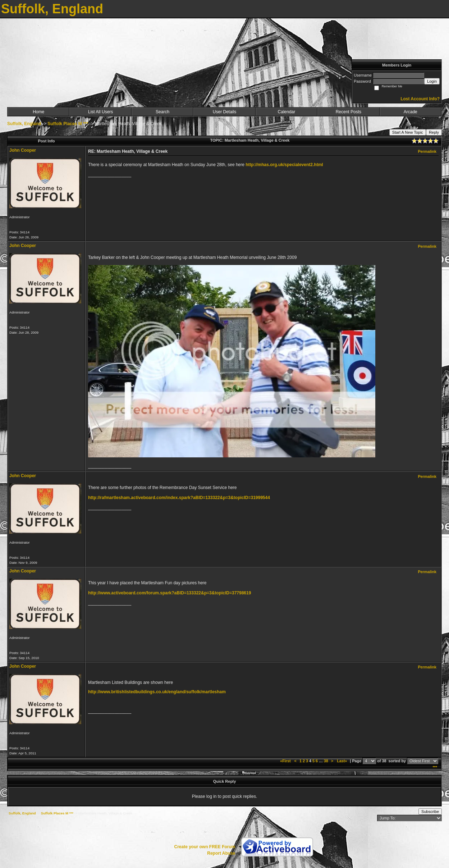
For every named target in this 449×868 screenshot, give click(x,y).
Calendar (287, 112)
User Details (224, 112)
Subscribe (430, 812)
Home (38, 112)
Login (432, 81)
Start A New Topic (408, 132)
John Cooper (23, 150)
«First (286, 761)
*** (435, 767)
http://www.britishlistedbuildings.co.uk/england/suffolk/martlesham (157, 692)
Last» (342, 761)
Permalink (427, 151)
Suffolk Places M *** (68, 124)
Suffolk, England (24, 124)
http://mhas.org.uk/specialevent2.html (284, 165)
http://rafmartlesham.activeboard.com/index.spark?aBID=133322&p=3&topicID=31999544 (179, 498)
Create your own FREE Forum (205, 847)
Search (162, 112)
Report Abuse (221, 853)
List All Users (100, 112)
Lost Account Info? (420, 99)
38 (326, 761)
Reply (434, 132)
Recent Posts (349, 112)
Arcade (411, 112)
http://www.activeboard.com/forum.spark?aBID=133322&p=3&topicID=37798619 (169, 593)
